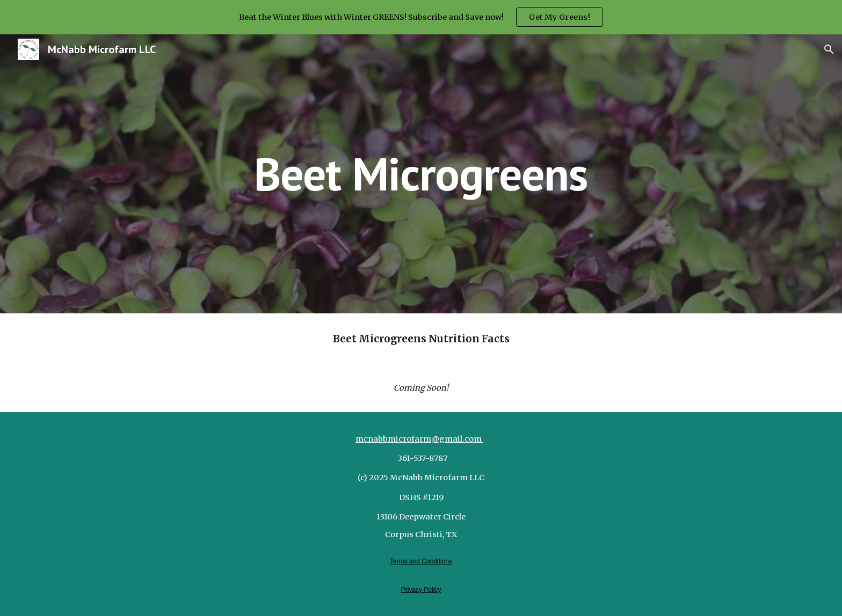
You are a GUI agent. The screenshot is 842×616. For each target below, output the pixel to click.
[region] (421, 17)
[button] (829, 49)
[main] (421, 174)
